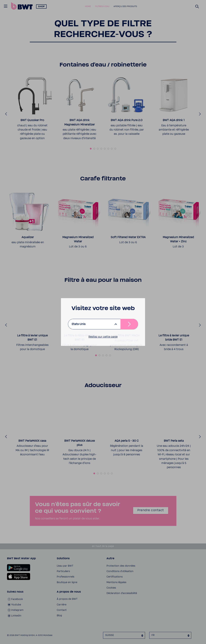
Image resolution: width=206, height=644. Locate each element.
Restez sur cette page (103, 337)
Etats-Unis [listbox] (79, 324)
